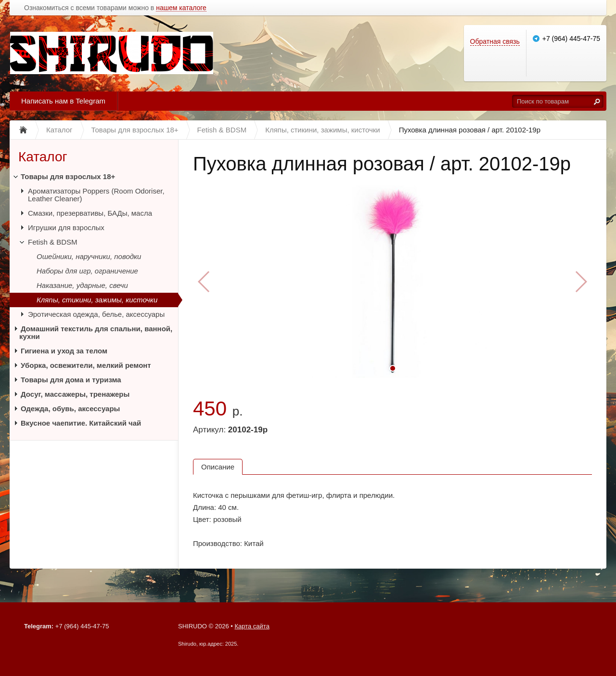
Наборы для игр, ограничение (87, 271)
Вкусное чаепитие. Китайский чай (81, 423)
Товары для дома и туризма (71, 380)
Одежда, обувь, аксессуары (70, 409)
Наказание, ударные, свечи (82, 285)
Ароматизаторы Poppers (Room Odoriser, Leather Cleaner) (96, 195)
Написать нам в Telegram (63, 101)
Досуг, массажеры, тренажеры (75, 394)
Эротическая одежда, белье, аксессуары (96, 314)
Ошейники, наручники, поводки (89, 256)
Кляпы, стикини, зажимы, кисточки (97, 300)
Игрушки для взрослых (66, 227)
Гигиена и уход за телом (64, 351)
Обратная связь (495, 41)
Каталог (43, 157)
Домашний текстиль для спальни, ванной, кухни (96, 332)
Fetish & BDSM (53, 242)
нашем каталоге (181, 8)
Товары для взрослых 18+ (68, 176)
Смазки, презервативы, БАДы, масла (90, 213)
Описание (218, 467)
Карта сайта (252, 626)
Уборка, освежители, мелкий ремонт (86, 365)
